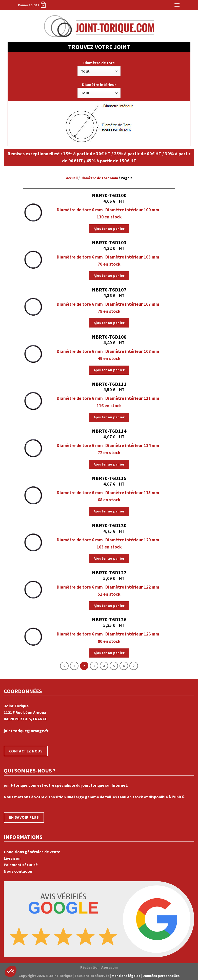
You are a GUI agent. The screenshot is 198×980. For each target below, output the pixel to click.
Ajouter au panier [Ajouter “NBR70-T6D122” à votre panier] (109, 606)
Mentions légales (126, 976)
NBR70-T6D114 (109, 431)
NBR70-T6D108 (109, 337)
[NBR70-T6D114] (33, 448)
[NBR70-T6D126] (33, 636)
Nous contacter (18, 871)
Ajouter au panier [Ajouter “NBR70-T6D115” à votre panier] (109, 511)
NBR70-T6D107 (109, 290)
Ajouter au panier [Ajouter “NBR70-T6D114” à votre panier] (109, 464)
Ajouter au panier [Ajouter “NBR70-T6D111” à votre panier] (109, 417)
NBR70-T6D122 (109, 572)
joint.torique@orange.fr (26, 731)
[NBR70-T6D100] (33, 212)
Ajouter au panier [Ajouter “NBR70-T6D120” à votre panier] (109, 558)
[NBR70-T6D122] (33, 589)
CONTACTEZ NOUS (26, 751)
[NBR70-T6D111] (33, 401)
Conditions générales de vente (32, 852)
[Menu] (177, 5)
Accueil (72, 178)
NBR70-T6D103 (109, 242)
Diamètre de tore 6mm (99, 178)
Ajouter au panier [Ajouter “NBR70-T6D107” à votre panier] (109, 323)
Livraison (12, 858)
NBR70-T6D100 (109, 195)
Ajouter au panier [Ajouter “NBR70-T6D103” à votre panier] (109, 276)
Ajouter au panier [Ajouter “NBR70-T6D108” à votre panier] (109, 370)
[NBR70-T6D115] (33, 495)
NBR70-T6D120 (109, 525)
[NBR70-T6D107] (33, 307)
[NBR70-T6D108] (33, 354)
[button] (11, 971)
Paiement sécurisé (21, 865)
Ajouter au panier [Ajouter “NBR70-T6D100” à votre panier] (109, 229)
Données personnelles (161, 976)
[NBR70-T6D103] (33, 259)
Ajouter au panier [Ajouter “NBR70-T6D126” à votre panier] (109, 653)
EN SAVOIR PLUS (24, 817)
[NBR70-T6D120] (33, 542)
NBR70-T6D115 (109, 478)
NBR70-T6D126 (109, 619)
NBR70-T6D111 (109, 384)
